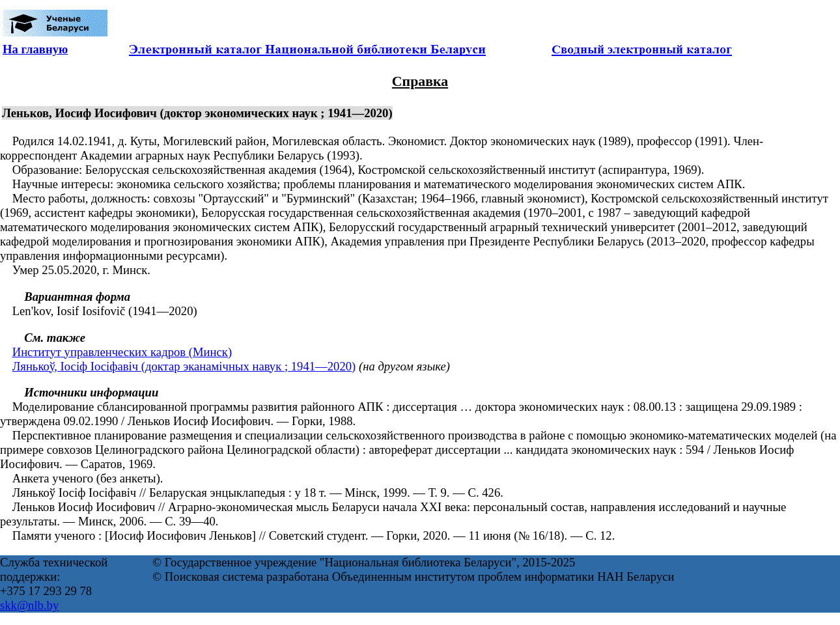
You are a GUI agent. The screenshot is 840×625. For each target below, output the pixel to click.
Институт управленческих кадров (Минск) (122, 352)
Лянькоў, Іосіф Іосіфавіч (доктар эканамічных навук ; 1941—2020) (184, 366)
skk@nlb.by (29, 605)
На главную (35, 49)
